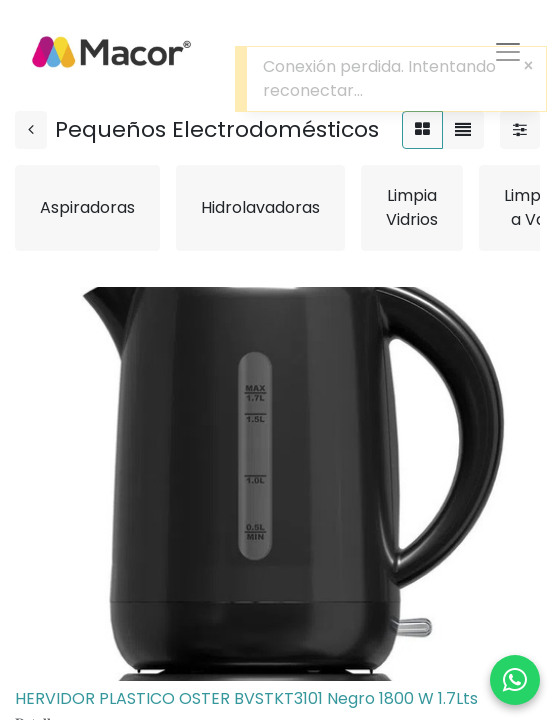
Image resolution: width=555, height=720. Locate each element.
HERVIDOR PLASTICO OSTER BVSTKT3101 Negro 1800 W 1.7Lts (246, 698)
